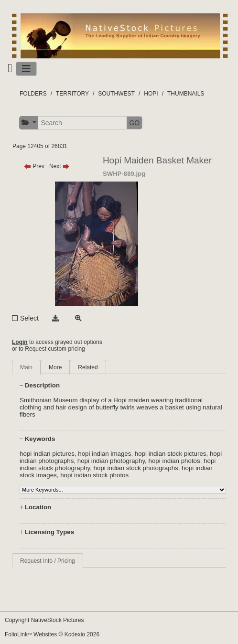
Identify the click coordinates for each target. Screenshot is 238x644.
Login (20, 342)
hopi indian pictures (47, 454)
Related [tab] (88, 367)
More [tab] (55, 367)
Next (59, 166)
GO (134, 123)
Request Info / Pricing (48, 561)
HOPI (151, 94)
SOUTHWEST (116, 94)
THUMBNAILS (186, 94)
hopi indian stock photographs (136, 468)
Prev (34, 166)
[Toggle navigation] (26, 69)
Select (29, 318)
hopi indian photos (174, 461)
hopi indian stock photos (94, 475)
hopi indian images (104, 454)
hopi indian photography (111, 461)
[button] (29, 123)
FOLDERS (33, 94)
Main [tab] (26, 367)
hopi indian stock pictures (171, 454)
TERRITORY (72, 94)
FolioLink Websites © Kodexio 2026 (52, 634)
